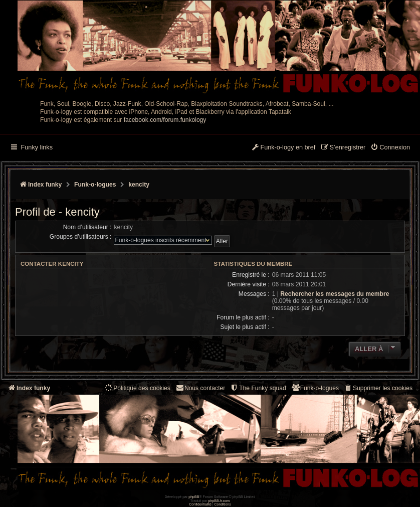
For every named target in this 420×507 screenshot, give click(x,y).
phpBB (194, 497)
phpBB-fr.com (219, 501)
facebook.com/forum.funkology (165, 120)
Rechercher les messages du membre (335, 294)
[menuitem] (390, 148)
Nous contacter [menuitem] (200, 388)
